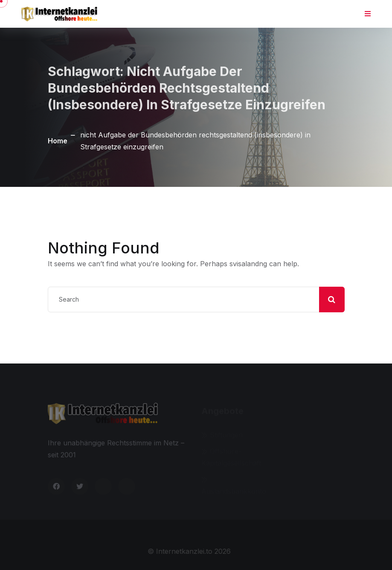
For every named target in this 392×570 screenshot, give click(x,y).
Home (58, 141)
